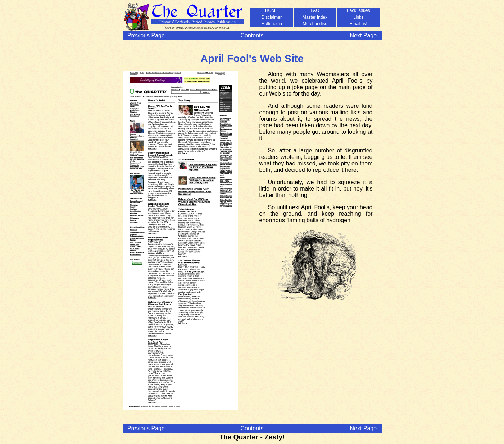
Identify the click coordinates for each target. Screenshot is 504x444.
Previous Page (146, 35)
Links (358, 17)
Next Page (363, 35)
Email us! (358, 24)
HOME (272, 10)
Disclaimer (272, 17)
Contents (252, 35)
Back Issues (358, 10)
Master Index (315, 17)
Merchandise (315, 24)
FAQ (315, 10)
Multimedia (272, 24)
